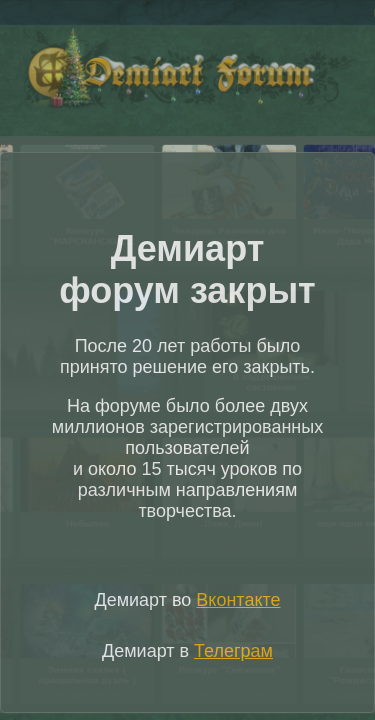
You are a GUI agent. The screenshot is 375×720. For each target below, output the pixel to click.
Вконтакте (238, 600)
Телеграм (233, 651)
